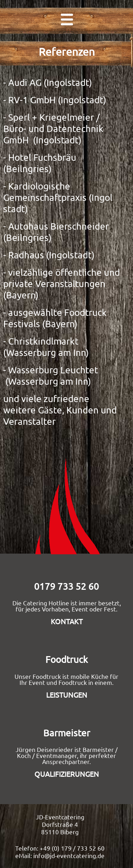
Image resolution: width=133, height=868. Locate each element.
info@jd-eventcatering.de (69, 855)
